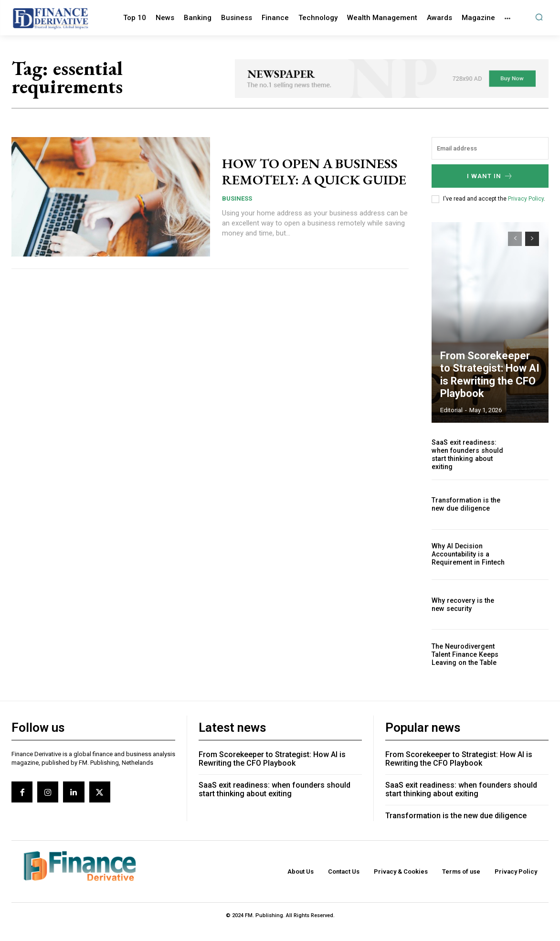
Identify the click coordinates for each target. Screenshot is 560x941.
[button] (539, 17)
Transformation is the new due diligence (465, 539)
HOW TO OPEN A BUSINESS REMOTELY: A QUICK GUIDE (314, 206)
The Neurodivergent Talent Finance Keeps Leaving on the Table (465, 689)
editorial (451, 444)
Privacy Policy (526, 233)
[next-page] (532, 273)
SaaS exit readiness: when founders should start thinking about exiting (467, 489)
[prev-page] (515, 273)
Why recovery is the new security (462, 639)
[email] (490, 183)
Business (237, 240)
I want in (490, 210)
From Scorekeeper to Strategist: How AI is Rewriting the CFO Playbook (487, 411)
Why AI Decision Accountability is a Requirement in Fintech (468, 589)
